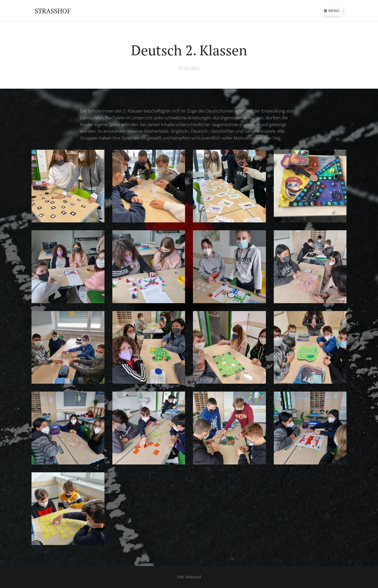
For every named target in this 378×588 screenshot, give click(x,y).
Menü (332, 11)
